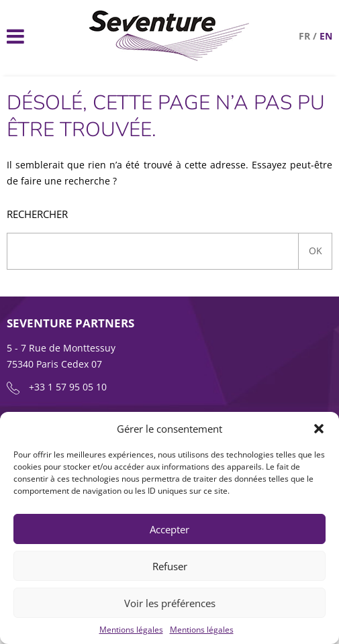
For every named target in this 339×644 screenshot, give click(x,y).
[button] (319, 429)
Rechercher (37, 214)
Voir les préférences (170, 603)
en (326, 36)
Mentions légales (131, 630)
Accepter (169, 529)
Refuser (170, 566)
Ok (316, 251)
